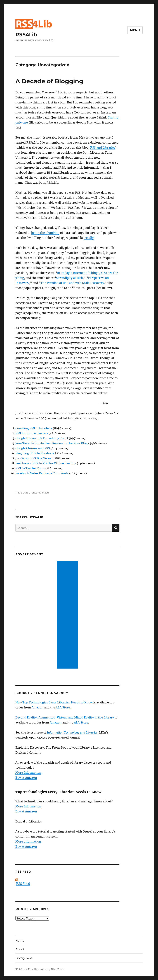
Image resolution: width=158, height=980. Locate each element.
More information (28, 841)
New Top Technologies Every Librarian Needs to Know (54, 702)
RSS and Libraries (103, 147)
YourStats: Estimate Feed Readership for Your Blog (51, 443)
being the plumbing (45, 233)
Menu (135, 30)
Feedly (89, 238)
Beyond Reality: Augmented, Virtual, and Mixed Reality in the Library (65, 717)
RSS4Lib (26, 35)
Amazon (37, 707)
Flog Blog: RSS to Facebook (35, 453)
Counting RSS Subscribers (34, 428)
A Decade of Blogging (49, 81)
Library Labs (24, 958)
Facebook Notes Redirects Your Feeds (42, 473)
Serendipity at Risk (69, 278)
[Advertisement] (68, 615)
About (20, 949)
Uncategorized (40, 493)
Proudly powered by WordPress (46, 969)
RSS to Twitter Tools (30, 468)
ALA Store (63, 707)
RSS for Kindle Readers (32, 433)
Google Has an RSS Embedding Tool (41, 438)
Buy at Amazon (26, 778)
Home (20, 941)
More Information (28, 773)
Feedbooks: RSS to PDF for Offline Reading (46, 463)
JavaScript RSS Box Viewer (34, 458)
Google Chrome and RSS (33, 448)
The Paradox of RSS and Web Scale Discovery (72, 283)
